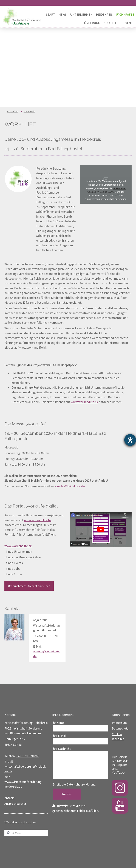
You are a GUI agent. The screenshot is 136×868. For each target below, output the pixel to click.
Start (51, 14)
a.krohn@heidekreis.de (70, 486)
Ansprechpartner (15, 804)
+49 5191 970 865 (28, 756)
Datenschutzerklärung (81, 784)
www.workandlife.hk (84, 402)
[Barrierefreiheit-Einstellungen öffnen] (130, 440)
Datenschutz (120, 728)
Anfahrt (9, 798)
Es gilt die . (74, 784)
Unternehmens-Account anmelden (29, 586)
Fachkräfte (125, 14)
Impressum (119, 723)
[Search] (26, 833)
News (63, 14)
